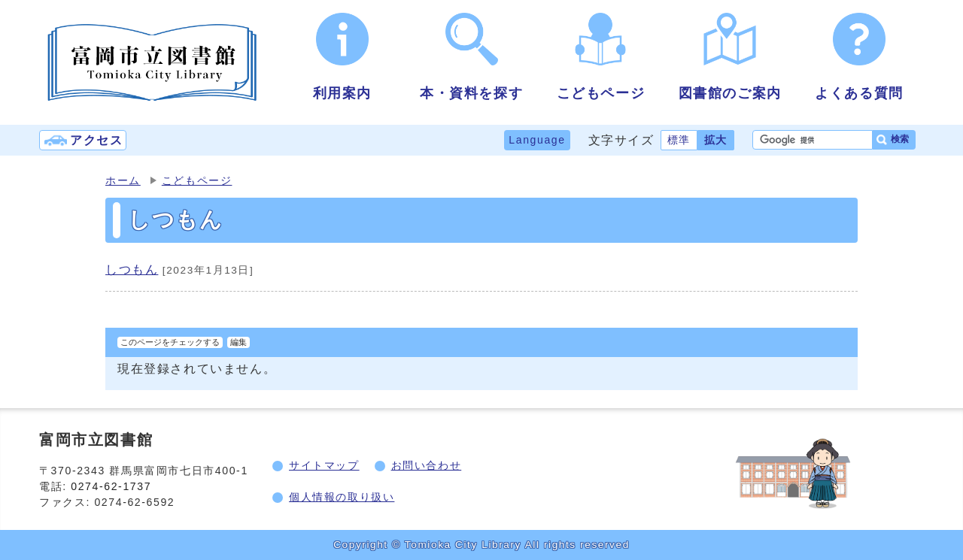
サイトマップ (324, 465)
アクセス (96, 140)
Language (537, 140)
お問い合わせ (427, 465)
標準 (679, 140)
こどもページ (197, 181)
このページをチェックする (170, 342)
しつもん (132, 269)
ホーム (123, 181)
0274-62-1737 (113, 486)
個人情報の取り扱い (342, 497)
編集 (238, 342)
